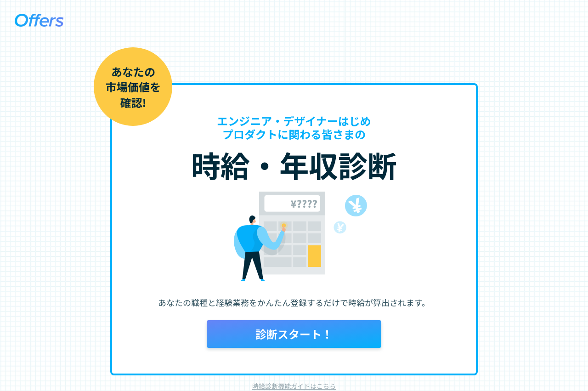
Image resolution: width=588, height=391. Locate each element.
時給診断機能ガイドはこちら (294, 386)
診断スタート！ (294, 334)
